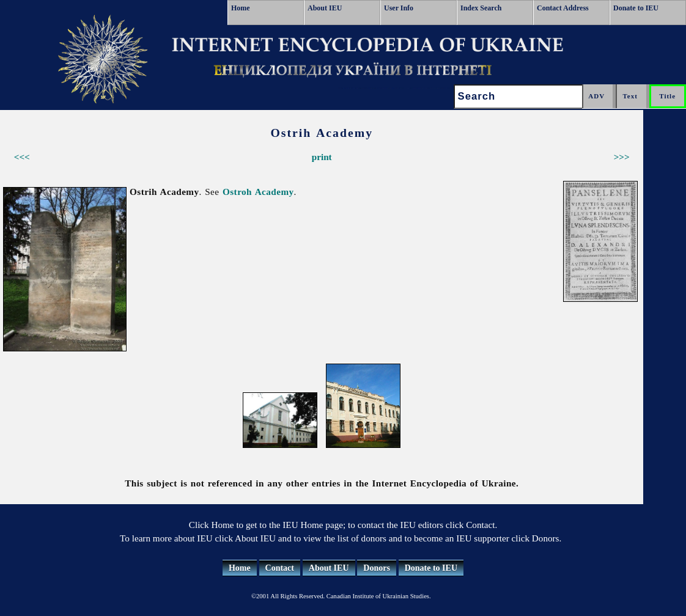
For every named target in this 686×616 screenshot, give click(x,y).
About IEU (325, 8)
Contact (280, 568)
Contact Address (563, 8)
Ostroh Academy (258, 192)
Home (241, 8)
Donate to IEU (636, 8)
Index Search (481, 8)
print (322, 157)
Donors (377, 568)
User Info (399, 8)
